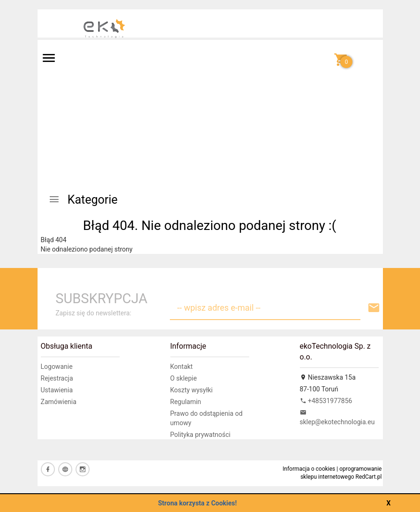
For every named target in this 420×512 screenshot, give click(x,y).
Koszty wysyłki (192, 390)
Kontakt (182, 367)
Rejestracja (57, 378)
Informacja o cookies (309, 469)
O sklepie (184, 378)
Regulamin (186, 402)
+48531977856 (326, 401)
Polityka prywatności (201, 435)
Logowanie (57, 367)
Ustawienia (57, 390)
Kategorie (83, 200)
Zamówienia (59, 402)
